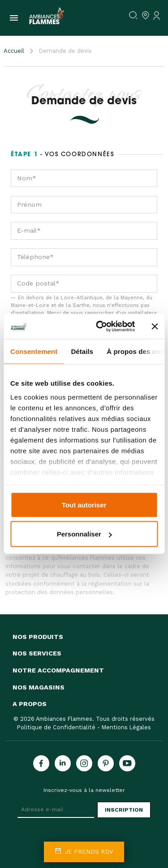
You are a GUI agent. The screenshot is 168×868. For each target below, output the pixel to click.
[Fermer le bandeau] (155, 326)
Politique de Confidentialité (56, 727)
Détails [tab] (82, 351)
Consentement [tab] (34, 351)
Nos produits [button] (38, 637)
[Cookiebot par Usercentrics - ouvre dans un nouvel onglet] (100, 327)
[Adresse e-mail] (56, 810)
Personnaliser (84, 534)
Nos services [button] (37, 653)
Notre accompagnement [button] (58, 670)
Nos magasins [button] (39, 687)
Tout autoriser (84, 504)
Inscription (124, 810)
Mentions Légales (126, 727)
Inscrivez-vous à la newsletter (84, 790)
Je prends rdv (84, 852)
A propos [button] (30, 704)
